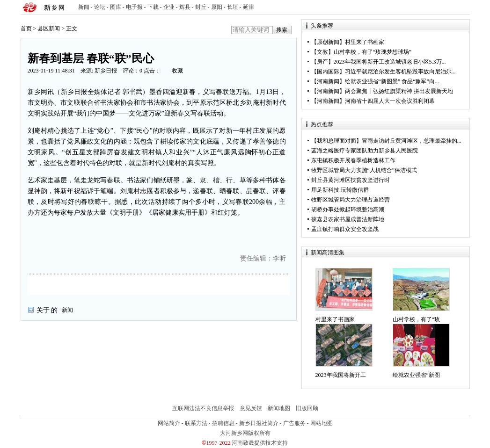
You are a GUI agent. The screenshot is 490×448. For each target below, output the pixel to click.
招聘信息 (223, 423)
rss (461, 7)
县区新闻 (49, 29)
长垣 (233, 7)
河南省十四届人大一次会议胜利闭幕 (390, 101)
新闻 (84, 7)
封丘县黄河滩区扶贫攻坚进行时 (351, 180)
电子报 (134, 7)
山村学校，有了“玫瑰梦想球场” (373, 52)
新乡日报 (106, 71)
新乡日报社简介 (259, 423)
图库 (116, 7)
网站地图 (322, 423)
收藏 (177, 71)
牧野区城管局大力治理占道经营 (351, 200)
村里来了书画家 (365, 42)
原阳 (217, 7)
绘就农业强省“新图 (416, 375)
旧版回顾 (307, 408)
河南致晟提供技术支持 (260, 443)
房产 (322, 62)
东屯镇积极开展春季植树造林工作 (353, 160)
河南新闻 (328, 81)
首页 (26, 29)
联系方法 (196, 423)
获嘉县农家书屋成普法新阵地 (348, 219)
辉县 (185, 7)
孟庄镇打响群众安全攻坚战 (345, 229)
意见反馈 (251, 408)
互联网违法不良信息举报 (203, 408)
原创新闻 (328, 42)
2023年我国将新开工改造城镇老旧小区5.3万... (390, 62)
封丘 (201, 7)
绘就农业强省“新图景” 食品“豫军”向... (392, 81)
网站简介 (169, 423)
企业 (169, 7)
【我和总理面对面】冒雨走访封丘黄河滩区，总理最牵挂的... (386, 141)
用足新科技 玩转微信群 (340, 190)
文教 (322, 52)
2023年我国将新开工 (341, 375)
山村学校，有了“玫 (416, 319)
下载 (153, 7)
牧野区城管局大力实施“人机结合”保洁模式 (364, 170)
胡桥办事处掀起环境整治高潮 (348, 210)
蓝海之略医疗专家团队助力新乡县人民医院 (365, 151)
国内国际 (328, 72)
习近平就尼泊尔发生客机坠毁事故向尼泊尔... (400, 72)
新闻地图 (279, 408)
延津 (249, 7)
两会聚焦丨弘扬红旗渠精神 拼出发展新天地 (399, 91)
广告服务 (294, 423)
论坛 (100, 7)
